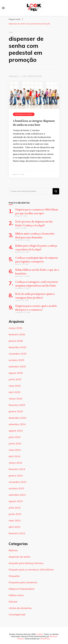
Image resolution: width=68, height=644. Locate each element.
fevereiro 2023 (17, 533)
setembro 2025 (17, 367)
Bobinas (13, 550)
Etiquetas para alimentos (23, 582)
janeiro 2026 (16, 341)
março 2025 (15, 399)
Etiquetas (14, 576)
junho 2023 (15, 514)
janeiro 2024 (16, 476)
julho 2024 (15, 437)
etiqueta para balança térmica (26, 563)
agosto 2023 (16, 501)
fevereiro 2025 (17, 405)
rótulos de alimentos (20, 608)
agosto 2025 (16, 373)
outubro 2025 (16, 360)
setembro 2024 (17, 424)
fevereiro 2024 (17, 469)
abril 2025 (14, 392)
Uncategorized (17, 614)
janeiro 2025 (16, 411)
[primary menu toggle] (3, 8)
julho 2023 (15, 508)
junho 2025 (15, 379)
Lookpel (39, 634)
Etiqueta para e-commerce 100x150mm (31, 570)
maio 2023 (15, 520)
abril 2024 (14, 456)
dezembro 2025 (17, 347)
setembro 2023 (17, 495)
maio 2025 (15, 386)
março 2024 (15, 463)
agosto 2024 (16, 431)
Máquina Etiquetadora (22, 589)
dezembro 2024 (17, 418)
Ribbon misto (16, 595)
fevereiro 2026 (17, 334)
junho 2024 (15, 443)
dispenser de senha (24, 114)
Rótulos (13, 602)
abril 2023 (14, 527)
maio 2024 (15, 450)
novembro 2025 (18, 354)
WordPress (45, 639)
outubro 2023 (16, 488)
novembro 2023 (18, 482)
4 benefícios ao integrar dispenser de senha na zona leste (34, 123)
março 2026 (15, 328)
